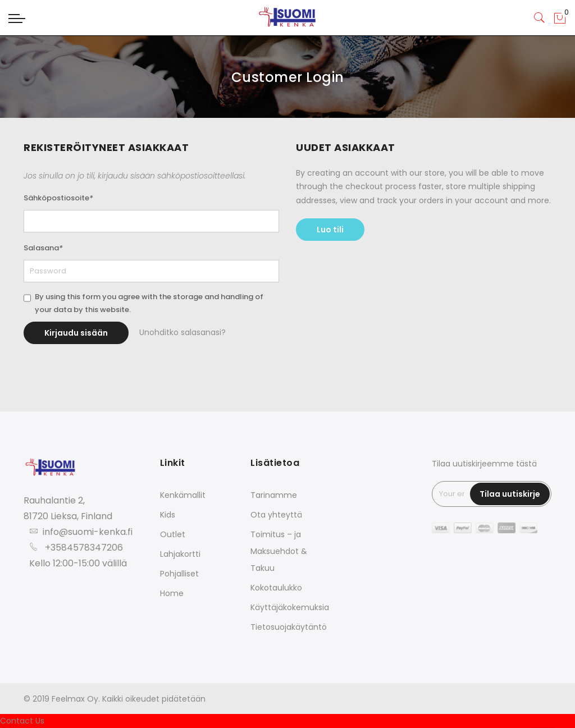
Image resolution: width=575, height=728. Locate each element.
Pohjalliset (179, 574)
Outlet (173, 534)
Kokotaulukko (276, 588)
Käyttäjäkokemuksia (290, 607)
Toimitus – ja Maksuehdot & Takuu (279, 551)
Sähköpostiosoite (58, 198)
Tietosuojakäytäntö (289, 627)
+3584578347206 (84, 548)
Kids (168, 515)
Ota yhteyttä (276, 515)
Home (172, 593)
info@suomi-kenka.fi (88, 532)
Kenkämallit (183, 495)
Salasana (43, 248)
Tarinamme (274, 495)
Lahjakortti (180, 554)
